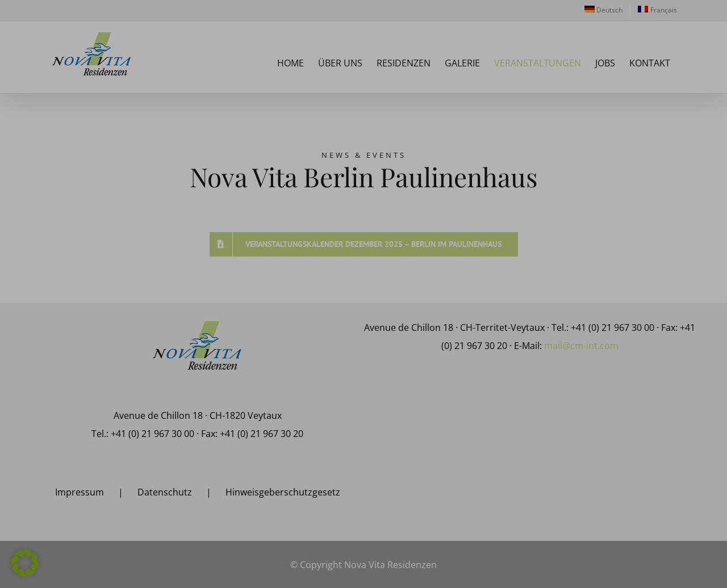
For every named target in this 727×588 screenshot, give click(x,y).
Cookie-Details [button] (523, 572)
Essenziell (469, 459)
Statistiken (567, 459)
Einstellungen (572, 436)
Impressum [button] (622, 572)
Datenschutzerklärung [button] (575, 572)
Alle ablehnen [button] (571, 522)
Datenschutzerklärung (679, 426)
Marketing (666, 459)
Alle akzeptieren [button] (571, 493)
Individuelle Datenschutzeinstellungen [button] (571, 551)
